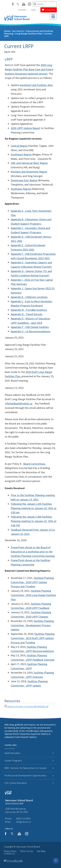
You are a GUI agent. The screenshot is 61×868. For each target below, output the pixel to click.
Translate (23, 10)
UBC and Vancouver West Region (29, 163)
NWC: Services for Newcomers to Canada (29, 768)
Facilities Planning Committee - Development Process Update (32, 625)
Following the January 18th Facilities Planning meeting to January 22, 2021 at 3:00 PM (34, 521)
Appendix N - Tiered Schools (27, 314)
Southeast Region (21, 189)
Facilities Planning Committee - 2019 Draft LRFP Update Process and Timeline (33, 638)
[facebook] (13, 4)
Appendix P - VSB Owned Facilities (30, 327)
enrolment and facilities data (36, 85)
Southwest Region (21, 154)
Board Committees (34, 464)
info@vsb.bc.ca (23, 822)
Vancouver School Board (28, 847)
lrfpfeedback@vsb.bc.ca (19, 403)
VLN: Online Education (29, 783)
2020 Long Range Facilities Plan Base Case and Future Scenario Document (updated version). (29, 69)
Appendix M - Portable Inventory (29, 310)
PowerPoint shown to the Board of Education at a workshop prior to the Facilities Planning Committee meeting (33, 552)
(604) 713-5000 (23, 818)
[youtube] (24, 4)
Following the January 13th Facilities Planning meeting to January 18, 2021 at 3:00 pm (34, 508)
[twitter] (18, 4)
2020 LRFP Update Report (26, 128)
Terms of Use (27, 851)
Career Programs (29, 760)
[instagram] (29, 4)
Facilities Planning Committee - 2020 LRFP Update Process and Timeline (32, 582)
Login (34, 10)
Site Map (41, 851)
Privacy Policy (10, 851)
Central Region (19, 146)
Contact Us (9, 854)
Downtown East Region (24, 180)
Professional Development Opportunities (29, 775)
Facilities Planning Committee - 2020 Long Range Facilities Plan (33, 595)
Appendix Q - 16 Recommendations (31, 331)
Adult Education (29, 753)
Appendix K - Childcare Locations (29, 297)
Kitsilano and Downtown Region (29, 172)
